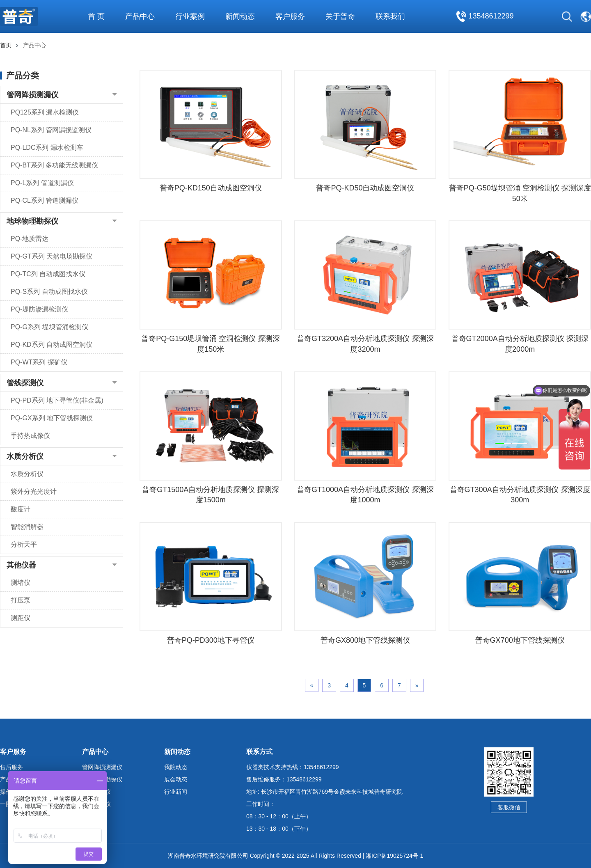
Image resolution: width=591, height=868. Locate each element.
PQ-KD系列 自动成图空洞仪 (52, 345)
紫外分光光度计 (34, 491)
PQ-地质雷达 (30, 239)
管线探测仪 (25, 383)
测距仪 (21, 618)
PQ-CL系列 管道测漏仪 (45, 200)
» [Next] (417, 685)
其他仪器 (21, 565)
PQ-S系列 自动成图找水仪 (49, 292)
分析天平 (24, 544)
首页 (6, 45)
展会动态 (176, 779)
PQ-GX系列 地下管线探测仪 (52, 418)
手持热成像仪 (30, 436)
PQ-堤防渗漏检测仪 (39, 309)
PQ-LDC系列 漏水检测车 (47, 148)
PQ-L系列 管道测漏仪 (42, 183)
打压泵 (21, 600)
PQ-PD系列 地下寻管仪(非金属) (57, 400)
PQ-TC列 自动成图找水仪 (48, 274)
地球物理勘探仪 (32, 221)
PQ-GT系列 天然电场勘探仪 (52, 256)
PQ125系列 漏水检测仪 (45, 112)
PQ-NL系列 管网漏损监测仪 (51, 130)
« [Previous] (312, 685)
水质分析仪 (25, 456)
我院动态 (176, 767)
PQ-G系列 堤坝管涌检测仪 (49, 327)
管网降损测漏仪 (32, 95)
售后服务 (11, 767)
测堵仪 (21, 583)
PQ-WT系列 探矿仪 (39, 362)
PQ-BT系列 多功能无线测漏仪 (54, 165)
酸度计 (21, 509)
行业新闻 (176, 792)
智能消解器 (27, 527)
